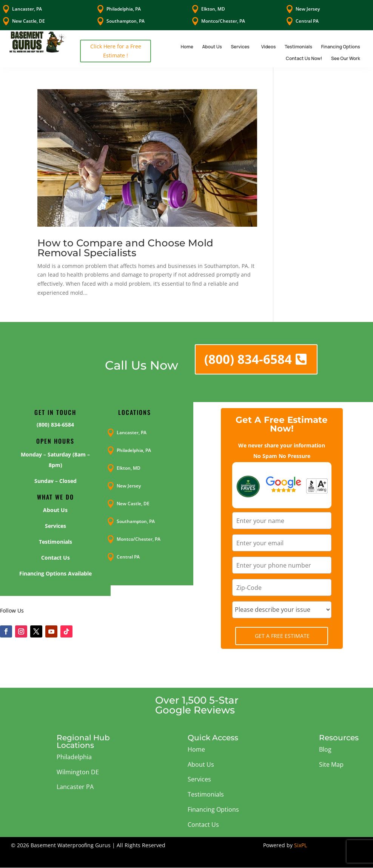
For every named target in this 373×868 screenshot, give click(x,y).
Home (187, 47)
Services (240, 47)
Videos (269, 47)
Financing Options (340, 47)
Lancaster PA (75, 787)
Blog (325, 749)
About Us (212, 47)
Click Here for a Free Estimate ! (116, 51)
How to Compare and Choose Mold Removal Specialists (125, 248)
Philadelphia (74, 757)
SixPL (301, 845)
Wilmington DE (78, 772)
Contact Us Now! (304, 58)
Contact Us (203, 825)
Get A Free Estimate (282, 636)
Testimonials (298, 47)
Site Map (331, 764)
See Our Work (346, 58)
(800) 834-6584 (248, 359)
